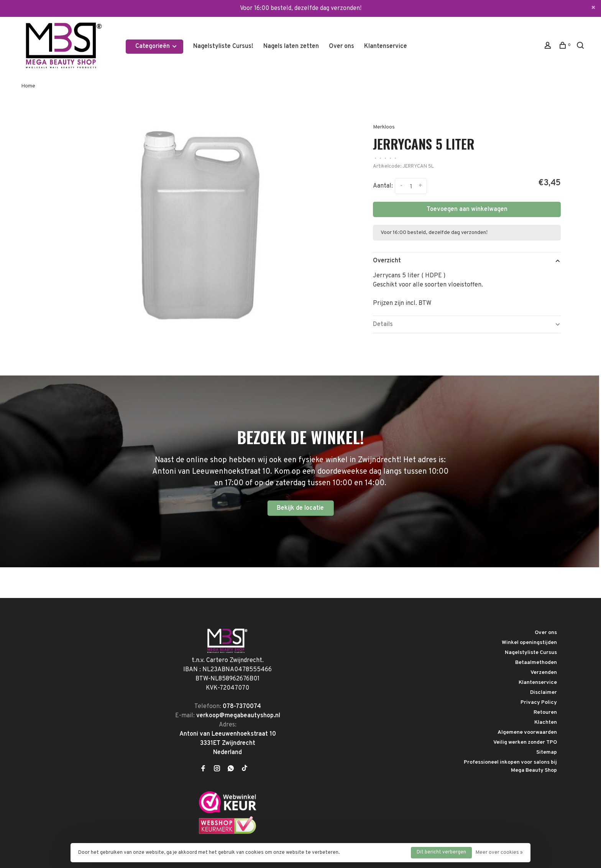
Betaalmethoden (536, 663)
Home (28, 86)
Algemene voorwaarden (527, 732)
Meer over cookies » (499, 853)
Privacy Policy (539, 702)
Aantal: (383, 186)
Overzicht (387, 261)
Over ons (342, 46)
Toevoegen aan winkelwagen (467, 209)
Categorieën (156, 46)
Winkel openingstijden (529, 643)
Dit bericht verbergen (441, 852)
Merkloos (384, 127)
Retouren (545, 712)
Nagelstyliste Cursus (531, 653)
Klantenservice (386, 46)
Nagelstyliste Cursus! (223, 46)
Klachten (546, 722)
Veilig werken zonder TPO (525, 742)
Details (383, 324)
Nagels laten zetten (291, 46)
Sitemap (547, 752)
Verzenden (544, 673)
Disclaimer (544, 693)
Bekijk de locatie (300, 508)
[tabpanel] (196, 219)
